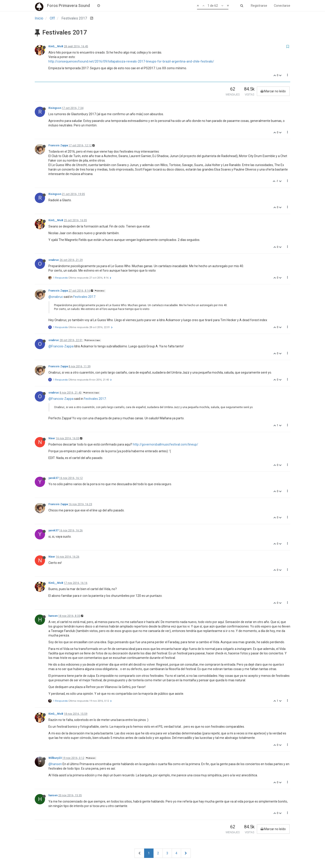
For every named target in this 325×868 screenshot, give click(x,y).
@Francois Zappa (92, 340)
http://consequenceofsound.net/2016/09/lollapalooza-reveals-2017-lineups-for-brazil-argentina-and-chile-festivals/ (131, 61)
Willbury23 (55, 758)
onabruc (54, 260)
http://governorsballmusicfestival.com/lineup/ (166, 444)
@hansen (91, 758)
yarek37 (53, 478)
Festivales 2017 (84, 297)
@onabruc (100, 291)
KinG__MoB (56, 46)
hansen (53, 616)
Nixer (52, 438)
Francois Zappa (58, 145)
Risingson (55, 108)
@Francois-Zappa (61, 346)
